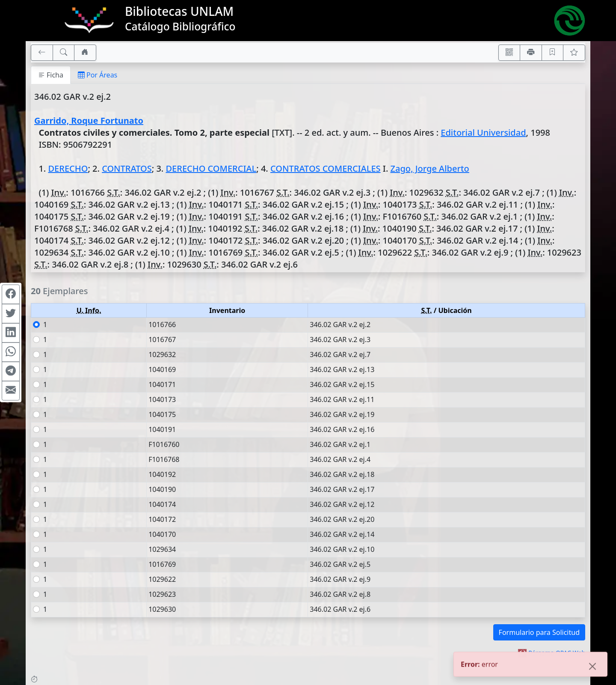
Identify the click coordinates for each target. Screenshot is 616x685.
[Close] (592, 667)
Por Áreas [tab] (98, 75)
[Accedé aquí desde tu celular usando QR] (509, 53)
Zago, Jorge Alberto (430, 168)
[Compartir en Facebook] (11, 295)
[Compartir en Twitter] (11, 314)
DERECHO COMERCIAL (211, 168)
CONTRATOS (127, 168)
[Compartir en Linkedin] (11, 333)
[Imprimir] (531, 53)
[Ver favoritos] (574, 53)
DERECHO (68, 168)
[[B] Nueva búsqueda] (64, 53)
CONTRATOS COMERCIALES (326, 168)
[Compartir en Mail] (11, 391)
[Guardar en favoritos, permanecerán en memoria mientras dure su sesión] (553, 53)
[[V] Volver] (42, 53)
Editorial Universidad (483, 133)
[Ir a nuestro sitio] (85, 53)
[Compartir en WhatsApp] (11, 352)
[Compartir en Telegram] (11, 372)
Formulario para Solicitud (539, 632)
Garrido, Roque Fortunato (89, 121)
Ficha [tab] (51, 75)
